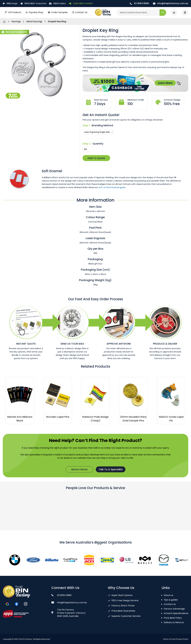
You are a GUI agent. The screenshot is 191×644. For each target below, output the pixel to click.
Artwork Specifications (176, 613)
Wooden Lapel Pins (58, 417)
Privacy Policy (182, 639)
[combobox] (141, 13)
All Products (13, 12)
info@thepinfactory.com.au (171, 3)
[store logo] (103, 13)
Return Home (79, 469)
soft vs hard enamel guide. (112, 187)
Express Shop (34, 12)
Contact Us (80, 12)
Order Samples (58, 12)
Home (4, 22)
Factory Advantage (174, 609)
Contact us (170, 604)
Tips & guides (171, 600)
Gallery (58, 3)
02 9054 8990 (139, 3)
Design (10, 3)
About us (168, 595)
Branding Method (102, 125)
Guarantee (33, 3)
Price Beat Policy (173, 618)
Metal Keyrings (35, 21)
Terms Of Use (169, 639)
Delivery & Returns (174, 622)
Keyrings (16, 21)
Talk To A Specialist (111, 469)
